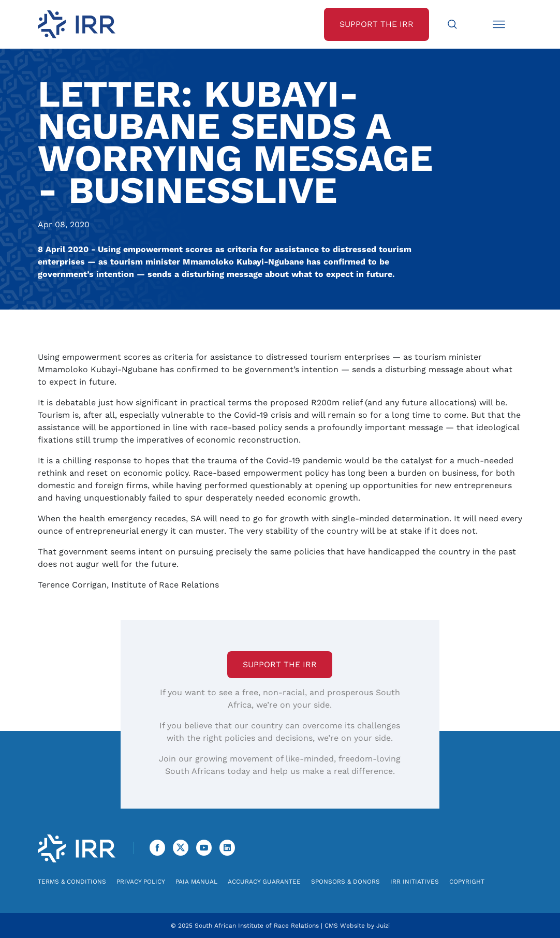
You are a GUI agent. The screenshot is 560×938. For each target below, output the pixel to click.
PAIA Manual (196, 882)
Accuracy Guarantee (264, 882)
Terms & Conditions (72, 882)
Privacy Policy (141, 882)
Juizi (383, 926)
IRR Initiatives (415, 882)
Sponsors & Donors (345, 882)
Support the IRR (280, 664)
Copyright (467, 882)
